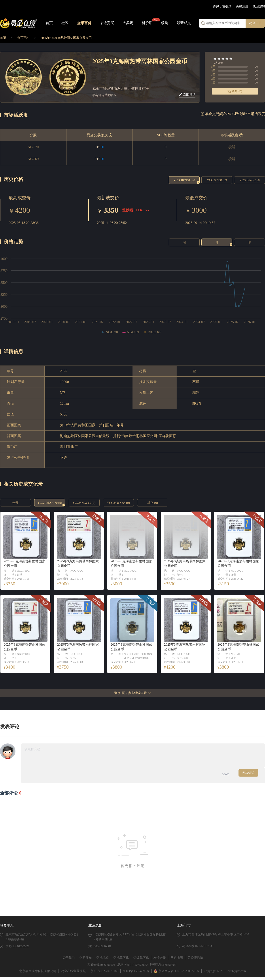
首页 (49, 23)
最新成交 (184, 23)
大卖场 (128, 23)
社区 (65, 23)
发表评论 (248, 773)
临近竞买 (107, 23)
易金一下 (255, 23)
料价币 (147, 23)
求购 (165, 23)
